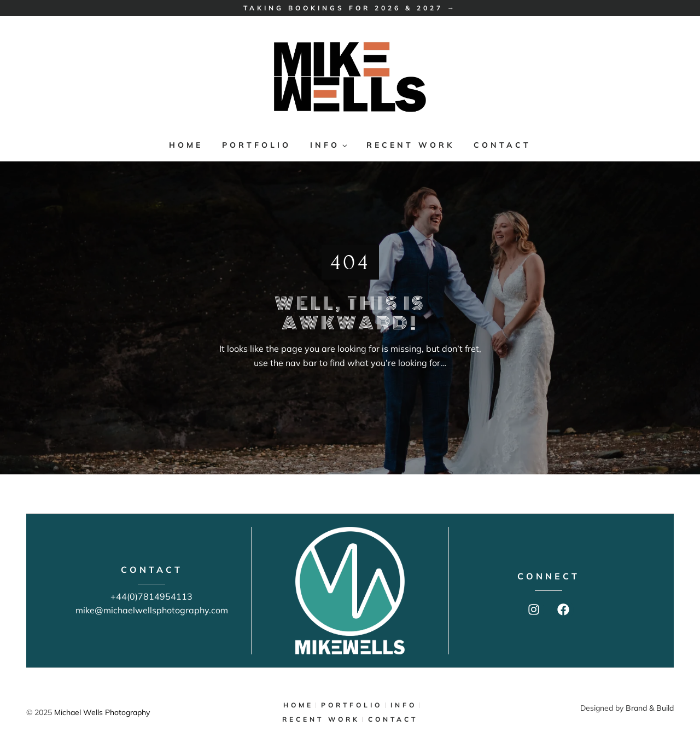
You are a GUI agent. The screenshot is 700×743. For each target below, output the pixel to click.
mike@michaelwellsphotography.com (152, 610)
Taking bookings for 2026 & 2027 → (350, 8)
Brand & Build (650, 708)
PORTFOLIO (256, 145)
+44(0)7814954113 (151, 596)
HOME (186, 145)
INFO (404, 705)
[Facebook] (563, 610)
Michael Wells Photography (102, 712)
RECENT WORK (410, 145)
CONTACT (502, 145)
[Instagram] (534, 610)
